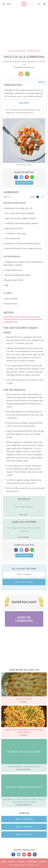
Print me (42, 82)
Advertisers (32, 862)
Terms (4, 862)
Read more (24, 103)
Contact (43, 862)
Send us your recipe (24, 819)
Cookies (21, 862)
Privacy (12, 862)
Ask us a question (24, 827)
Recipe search (34, 51)
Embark (16, 865)
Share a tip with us (24, 834)
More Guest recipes (17, 51)
